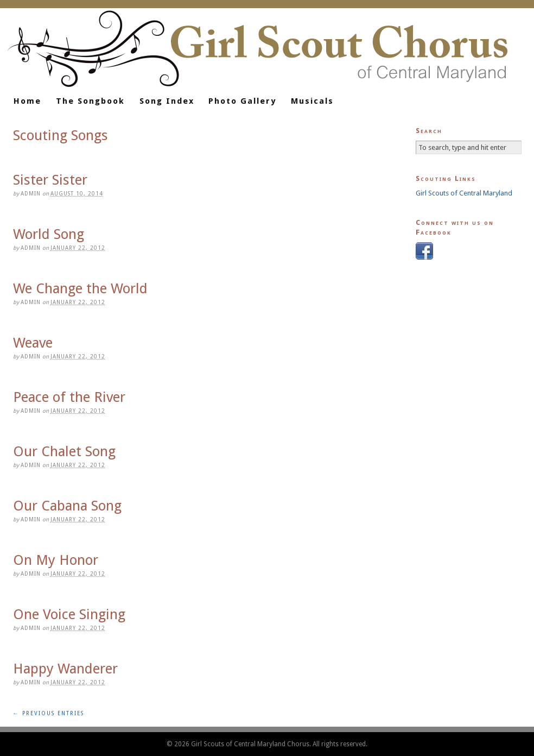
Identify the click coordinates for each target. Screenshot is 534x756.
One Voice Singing (69, 614)
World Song (49, 234)
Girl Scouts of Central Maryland (464, 193)
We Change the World (80, 288)
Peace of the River (69, 397)
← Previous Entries (49, 713)
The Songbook (90, 101)
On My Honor (56, 560)
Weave (33, 343)
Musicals (312, 101)
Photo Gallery (242, 101)
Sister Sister (50, 180)
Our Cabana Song (67, 506)
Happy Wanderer (65, 669)
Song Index (167, 101)
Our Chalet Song (64, 451)
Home (27, 101)
